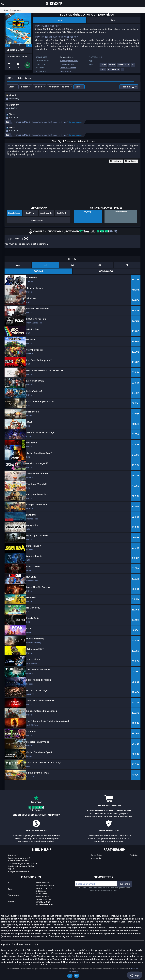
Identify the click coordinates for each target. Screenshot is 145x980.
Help (134, 975)
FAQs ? (11, 870)
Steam (68, 71)
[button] (96, 98)
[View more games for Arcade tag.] (112, 66)
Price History (25, 78)
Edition (39, 87)
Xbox (10, 890)
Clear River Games (68, 68)
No (77, 976)
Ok (70, 976)
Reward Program (44, 890)
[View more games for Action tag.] (104, 66)
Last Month (62, 214)
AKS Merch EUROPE (45, 906)
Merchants (96, 859)
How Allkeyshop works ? (19, 859)
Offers (11, 78)
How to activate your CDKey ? (22, 868)
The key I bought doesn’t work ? (22, 865)
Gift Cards (41, 892)
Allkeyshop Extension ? (18, 873)
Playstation (13, 897)
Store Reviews (43, 898)
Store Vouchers (43, 884)
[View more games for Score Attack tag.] (114, 71)
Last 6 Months (46, 214)
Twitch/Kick (96, 857)
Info (60, 20)
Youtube (134, 857)
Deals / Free (42, 895)
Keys (78, 87)
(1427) (98, 233)
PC (9, 884)
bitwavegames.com (69, 61)
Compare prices (75, 123)
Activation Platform (59, 87)
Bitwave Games (67, 64)
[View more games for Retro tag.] (103, 71)
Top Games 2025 (44, 901)
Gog (62, 71)
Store (12, 87)
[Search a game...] (72, 10)
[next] (29, 45)
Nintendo (12, 903)
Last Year (30, 214)
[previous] (8, 45)
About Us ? (13, 857)
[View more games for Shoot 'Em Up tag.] (124, 66)
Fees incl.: (128, 87)
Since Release (14, 214)
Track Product (38, 222)
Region (25, 87)
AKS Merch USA (43, 903)
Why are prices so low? (18, 862)
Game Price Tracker (45, 887)
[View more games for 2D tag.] (133, 66)
